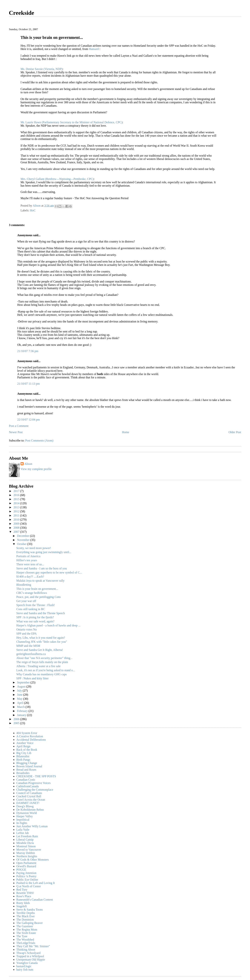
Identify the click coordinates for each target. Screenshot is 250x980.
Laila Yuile (23, 830)
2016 (17, 495)
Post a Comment (19, 426)
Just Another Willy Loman (32, 826)
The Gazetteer (25, 926)
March (21, 707)
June (20, 695)
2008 (17, 528)
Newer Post (16, 432)
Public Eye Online (27, 880)
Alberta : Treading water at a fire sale (38, 666)
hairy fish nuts (25, 970)
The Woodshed (25, 940)
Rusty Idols (23, 903)
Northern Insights (27, 856)
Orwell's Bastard (26, 866)
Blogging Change (27, 763)
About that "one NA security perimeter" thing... (44, 658)
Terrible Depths (26, 913)
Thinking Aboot (26, 950)
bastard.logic (24, 966)
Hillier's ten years (27, 560)
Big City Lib (24, 753)
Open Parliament (26, 863)
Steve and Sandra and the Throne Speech (41, 613)
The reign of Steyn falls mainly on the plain (42, 662)
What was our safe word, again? (35, 621)
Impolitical (23, 820)
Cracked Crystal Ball (29, 796)
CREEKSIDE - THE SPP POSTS (36, 776)
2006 (17, 719)
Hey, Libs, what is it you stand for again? (41, 638)
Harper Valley (25, 816)
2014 (17, 503)
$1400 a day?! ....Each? (30, 577)
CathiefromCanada (28, 786)
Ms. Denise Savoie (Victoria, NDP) (42, 69)
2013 (17, 507)
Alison (28, 464)
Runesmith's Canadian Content (35, 900)
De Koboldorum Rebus (30, 810)
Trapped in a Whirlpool (30, 956)
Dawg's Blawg (25, 806)
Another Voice (25, 743)
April (21, 703)
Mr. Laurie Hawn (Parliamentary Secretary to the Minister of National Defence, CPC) (72, 122)
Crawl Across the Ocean (31, 800)
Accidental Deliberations (31, 740)
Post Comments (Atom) (39, 440)
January (22, 715)
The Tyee (22, 936)
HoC (33, 210)
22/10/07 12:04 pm (29, 420)
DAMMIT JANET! (28, 803)
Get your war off (26, 601)
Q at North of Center (29, 886)
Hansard (94, 49)
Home (126, 432)
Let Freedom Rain (27, 836)
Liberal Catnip (25, 840)
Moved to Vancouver (29, 850)
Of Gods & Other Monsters (33, 860)
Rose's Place (24, 896)
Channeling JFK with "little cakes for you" (42, 642)
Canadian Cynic (26, 780)
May (20, 699)
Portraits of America (28, 556)
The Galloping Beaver (29, 923)
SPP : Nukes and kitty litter (32, 678)
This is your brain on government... (37, 589)
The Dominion (25, 920)
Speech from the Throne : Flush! (36, 605)
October (22, 544)
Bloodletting (24, 585)
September (24, 682)
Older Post (235, 432)
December (24, 536)
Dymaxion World (27, 813)
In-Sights (22, 823)
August (22, 686)
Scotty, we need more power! (34, 548)
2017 (17, 491)
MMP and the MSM (28, 646)
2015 (17, 499)
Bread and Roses (26, 770)
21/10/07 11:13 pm (28, 384)
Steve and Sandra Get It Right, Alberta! (40, 650)
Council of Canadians (29, 793)
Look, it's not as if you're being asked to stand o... (46, 670)
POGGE (21, 870)
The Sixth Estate (26, 933)
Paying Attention (26, 873)
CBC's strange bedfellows (32, 593)
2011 (17, 515)
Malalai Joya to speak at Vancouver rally (40, 581)
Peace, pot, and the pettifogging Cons (39, 597)
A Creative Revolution (30, 736)
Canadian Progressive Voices (33, 783)
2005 (17, 723)
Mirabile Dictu (25, 843)
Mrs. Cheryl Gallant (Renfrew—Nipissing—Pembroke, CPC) (57, 179)
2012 (17, 511)
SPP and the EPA (27, 634)
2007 (17, 532)
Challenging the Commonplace (35, 790)
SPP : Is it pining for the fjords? (35, 617)
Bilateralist (23, 756)
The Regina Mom (27, 930)
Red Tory (22, 890)
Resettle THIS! (25, 893)
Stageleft (22, 906)
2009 (17, 524)
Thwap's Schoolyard (28, 953)
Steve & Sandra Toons (30, 910)
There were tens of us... (30, 564)
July (20, 691)
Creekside (21, 13)
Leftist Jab (23, 833)
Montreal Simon (26, 846)
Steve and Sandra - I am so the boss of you (42, 568)
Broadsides (23, 773)
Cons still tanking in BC (31, 609)
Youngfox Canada (27, 963)
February (23, 711)
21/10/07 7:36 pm (28, 351)
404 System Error (27, 733)
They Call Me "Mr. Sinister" (33, 946)
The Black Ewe (25, 916)
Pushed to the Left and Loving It (36, 883)
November (24, 540)
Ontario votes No (27, 629)
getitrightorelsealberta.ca (31, 654)
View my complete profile (36, 469)
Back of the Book (27, 750)
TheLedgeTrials (26, 943)
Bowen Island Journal (29, 766)
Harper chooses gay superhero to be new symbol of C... (49, 572)
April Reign (23, 746)
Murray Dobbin (26, 853)
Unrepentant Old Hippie (31, 960)
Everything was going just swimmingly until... (44, 552)
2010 (17, 520)
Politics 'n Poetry (26, 876)
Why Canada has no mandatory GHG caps (42, 674)
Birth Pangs (23, 760)
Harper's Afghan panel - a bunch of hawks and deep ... (48, 625)
